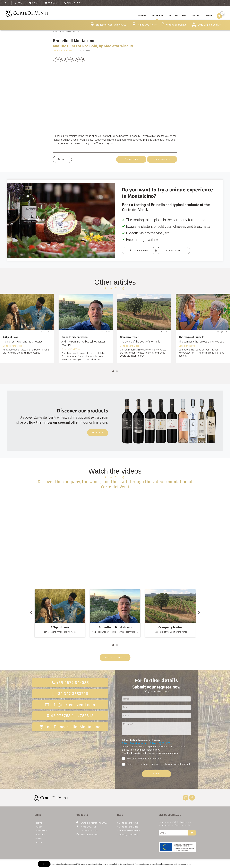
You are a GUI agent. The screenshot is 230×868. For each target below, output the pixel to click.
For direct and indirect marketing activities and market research (156, 764)
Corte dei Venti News (129, 823)
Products (98, 433)
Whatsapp (173, 250)
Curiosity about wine (128, 835)
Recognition (177, 16)
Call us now (139, 250)
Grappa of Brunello (177, 25)
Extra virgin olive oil (209, 25)
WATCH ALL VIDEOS (115, 657)
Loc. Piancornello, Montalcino (70, 727)
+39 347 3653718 (70, 694)
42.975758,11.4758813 (70, 716)
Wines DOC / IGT (147, 25)
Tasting (196, 16)
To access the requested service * (142, 759)
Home (55, 32)
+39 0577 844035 (70, 683)
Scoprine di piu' (186, 864)
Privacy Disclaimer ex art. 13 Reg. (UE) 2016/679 (147, 743)
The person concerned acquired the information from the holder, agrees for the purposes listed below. (155, 750)
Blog (33, 3)
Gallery (39, 839)
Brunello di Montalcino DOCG (112, 25)
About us (40, 835)
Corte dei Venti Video (72, 32)
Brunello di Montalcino (129, 831)
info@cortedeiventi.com (70, 705)
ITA (224, 3)
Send (156, 774)
